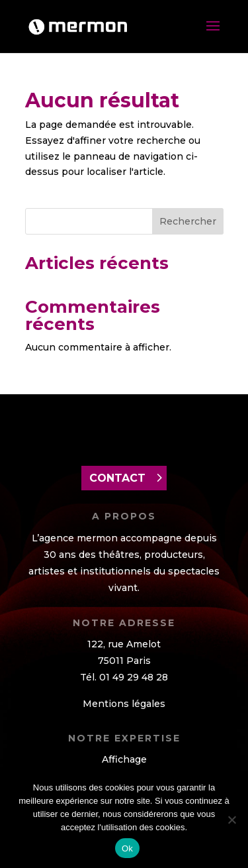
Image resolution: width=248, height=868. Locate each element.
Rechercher (188, 221)
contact (117, 478)
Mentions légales (124, 704)
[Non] (231, 820)
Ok (127, 848)
